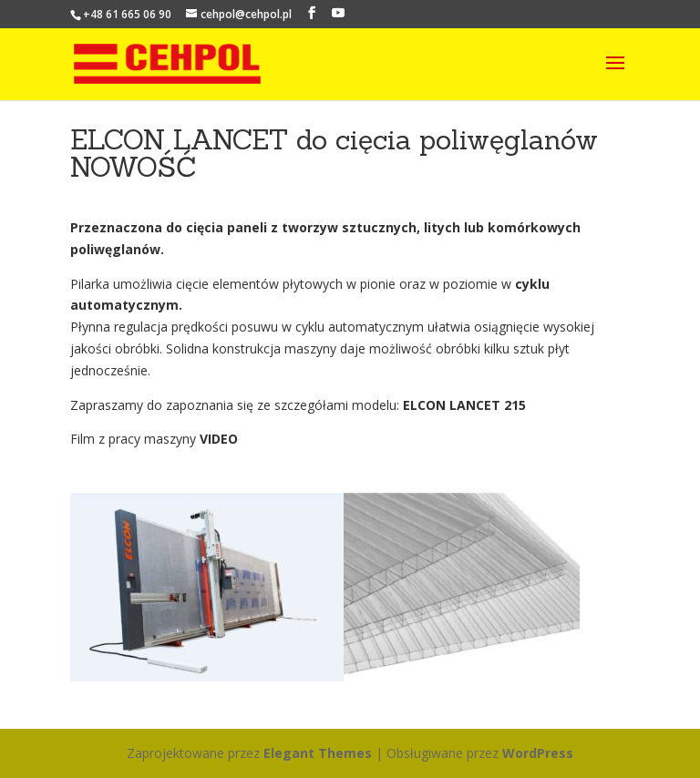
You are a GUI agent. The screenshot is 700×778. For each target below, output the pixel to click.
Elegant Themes (318, 753)
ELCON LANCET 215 (464, 405)
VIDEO (219, 439)
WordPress (538, 753)
